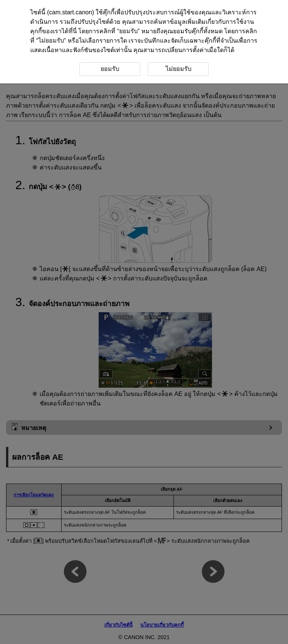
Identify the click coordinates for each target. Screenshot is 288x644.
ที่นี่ (73, 31)
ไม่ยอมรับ (51, 41)
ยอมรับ (128, 31)
